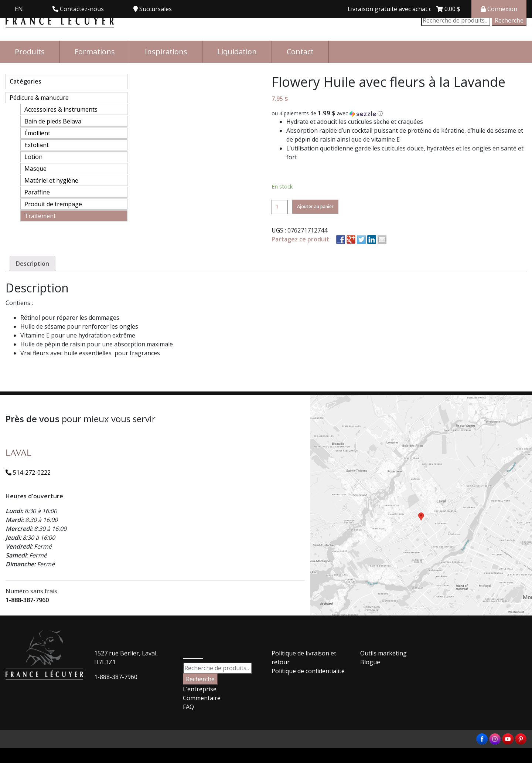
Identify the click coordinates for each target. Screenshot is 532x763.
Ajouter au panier (315, 206)
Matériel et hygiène (51, 180)
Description (33, 264)
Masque (35, 169)
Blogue (370, 662)
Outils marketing (383, 653)
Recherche (509, 20)
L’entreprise (200, 689)
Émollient (37, 133)
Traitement (40, 216)
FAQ (188, 707)
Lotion (33, 157)
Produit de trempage (53, 204)
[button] (399, 113)
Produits (30, 52)
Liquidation (237, 52)
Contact (300, 52)
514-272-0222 (28, 472)
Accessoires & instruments (61, 109)
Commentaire (202, 698)
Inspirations (166, 52)
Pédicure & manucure (39, 98)
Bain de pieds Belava (53, 121)
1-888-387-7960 (27, 600)
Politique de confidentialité (308, 671)
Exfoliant (37, 145)
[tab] (33, 264)
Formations (95, 52)
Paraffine (37, 192)
